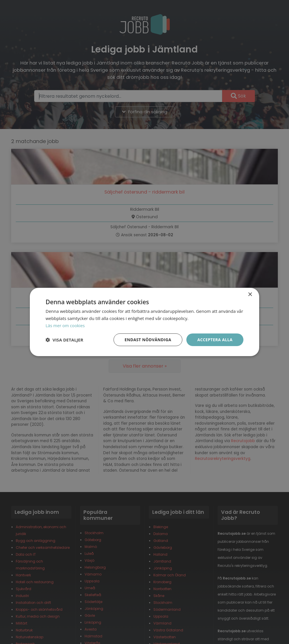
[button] (64, 340)
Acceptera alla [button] (215, 339)
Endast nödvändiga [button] (148, 339)
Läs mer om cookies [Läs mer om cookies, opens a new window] (66, 325)
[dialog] (144, 322)
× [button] (250, 295)
